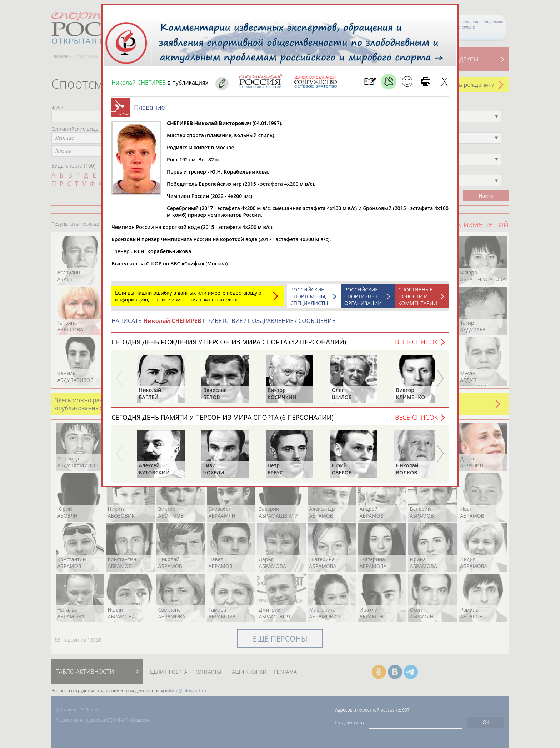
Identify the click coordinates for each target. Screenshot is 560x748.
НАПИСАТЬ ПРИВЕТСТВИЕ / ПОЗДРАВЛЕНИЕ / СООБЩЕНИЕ (223, 321)
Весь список (416, 342)
